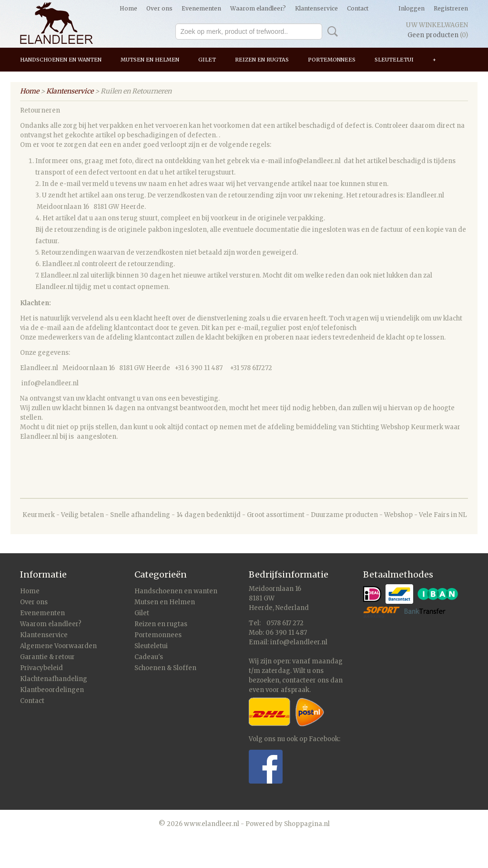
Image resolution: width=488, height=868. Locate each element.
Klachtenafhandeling (54, 679)
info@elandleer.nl (299, 642)
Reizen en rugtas (262, 60)
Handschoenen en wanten (61, 60)
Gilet (207, 60)
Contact (358, 8)
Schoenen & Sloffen (165, 668)
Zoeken (331, 31)
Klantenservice (316, 8)
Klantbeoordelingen (52, 690)
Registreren (451, 8)
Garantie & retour (47, 657)
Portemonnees (332, 60)
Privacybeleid (41, 668)
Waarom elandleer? (258, 8)
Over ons (159, 8)
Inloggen (412, 8)
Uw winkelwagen (437, 25)
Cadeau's (149, 657)
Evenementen (201, 8)
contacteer (299, 680)
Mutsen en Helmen (150, 60)
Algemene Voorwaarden (58, 646)
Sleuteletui (394, 60)
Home (128, 8)
